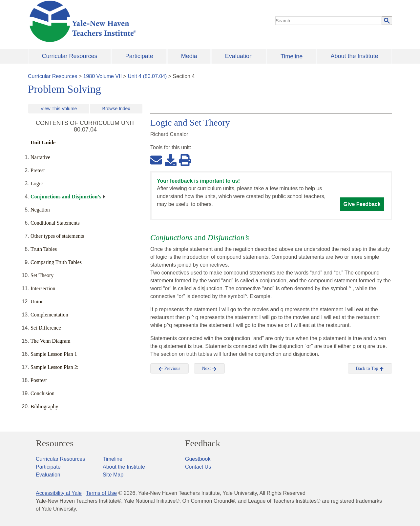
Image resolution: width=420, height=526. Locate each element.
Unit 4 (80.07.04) (147, 76)
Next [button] (210, 369)
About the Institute (354, 56)
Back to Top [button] (370, 369)
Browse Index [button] (116, 109)
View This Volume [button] (59, 109)
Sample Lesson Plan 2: (54, 367)
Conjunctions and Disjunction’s (66, 197)
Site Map (113, 475)
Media (189, 56)
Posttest (39, 380)
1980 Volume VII (103, 76)
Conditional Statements (55, 223)
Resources (55, 443)
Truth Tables (44, 249)
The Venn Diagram (50, 341)
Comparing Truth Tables (56, 262)
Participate (139, 56)
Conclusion (42, 393)
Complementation (49, 315)
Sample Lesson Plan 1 (54, 354)
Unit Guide (43, 142)
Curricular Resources (70, 56)
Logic (37, 183)
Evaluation (239, 56)
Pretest (38, 170)
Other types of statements (57, 236)
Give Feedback (362, 204)
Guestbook (198, 459)
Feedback (203, 443)
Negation (40, 210)
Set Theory (42, 275)
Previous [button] (169, 369)
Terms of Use (101, 493)
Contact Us (198, 467)
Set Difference (46, 328)
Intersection (43, 288)
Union (37, 302)
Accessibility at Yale (59, 493)
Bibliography (44, 406)
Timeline (292, 56)
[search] (329, 21)
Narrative (40, 157)
